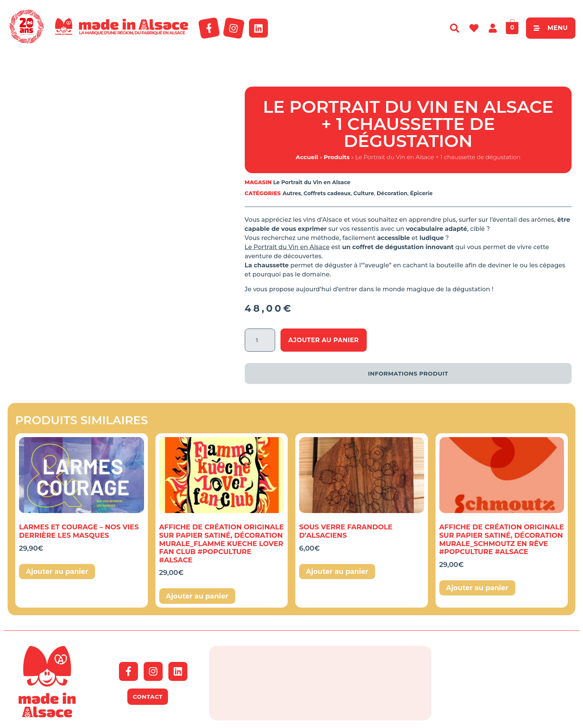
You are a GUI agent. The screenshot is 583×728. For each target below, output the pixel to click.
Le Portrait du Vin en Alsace (312, 182)
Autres (291, 193)
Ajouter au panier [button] (57, 572)
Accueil (307, 157)
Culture (364, 193)
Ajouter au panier (324, 340)
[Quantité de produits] (260, 340)
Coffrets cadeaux (327, 193)
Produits (337, 157)
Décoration (392, 193)
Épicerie (421, 193)
